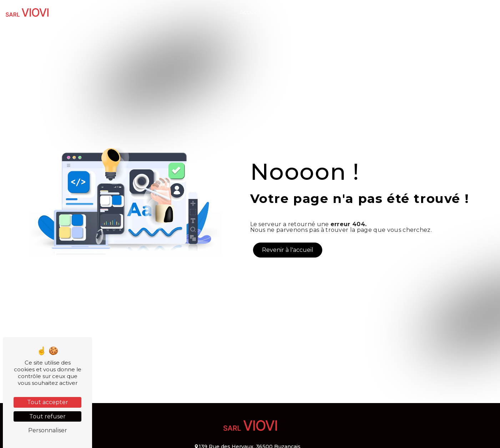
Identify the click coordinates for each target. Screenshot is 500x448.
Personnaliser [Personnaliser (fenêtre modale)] (48, 430)
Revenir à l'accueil (288, 250)
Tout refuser (47, 416)
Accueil (250, 12)
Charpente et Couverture (306, 12)
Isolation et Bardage (379, 12)
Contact (479, 12)
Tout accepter (48, 402)
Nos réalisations (438, 12)
